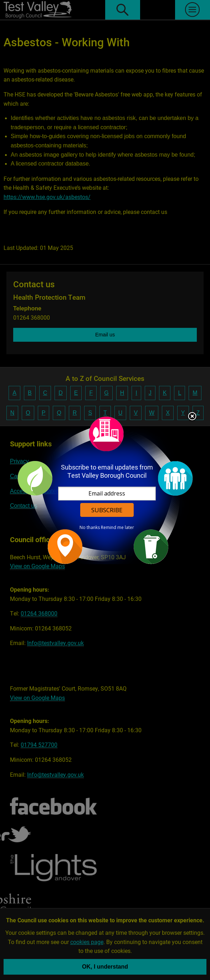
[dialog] (105, 490)
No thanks (90, 528)
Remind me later (117, 528)
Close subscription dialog (192, 417)
